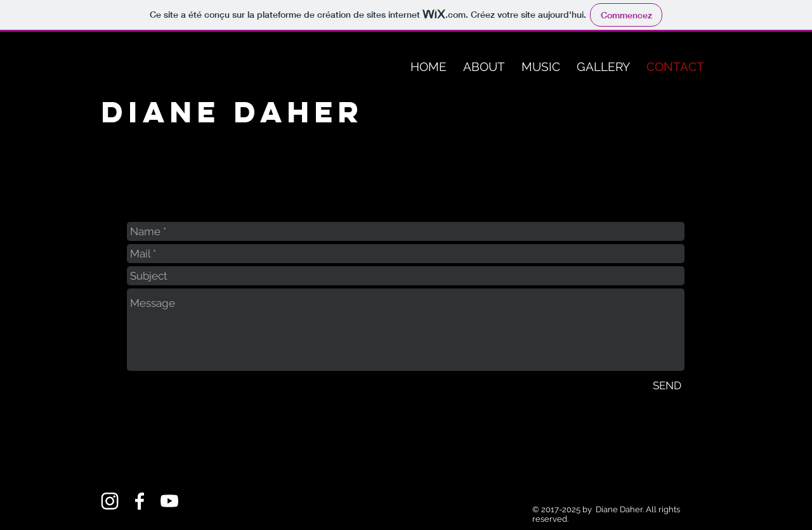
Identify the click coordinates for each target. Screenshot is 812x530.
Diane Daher (233, 112)
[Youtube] (169, 501)
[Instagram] (110, 501)
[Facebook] (140, 501)
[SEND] (667, 385)
